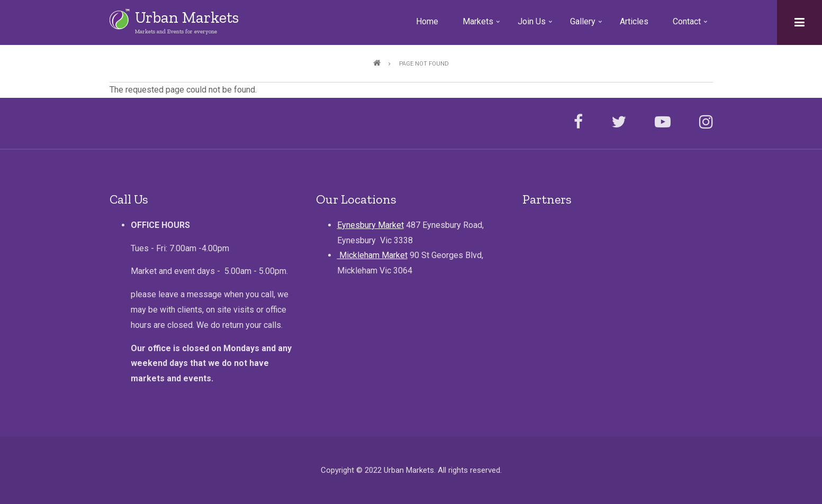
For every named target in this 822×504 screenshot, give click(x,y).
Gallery (587, 25)
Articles (634, 21)
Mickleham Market (372, 255)
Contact (691, 25)
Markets (482, 25)
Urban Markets (187, 17)
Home (427, 21)
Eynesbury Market (371, 225)
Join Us (536, 25)
